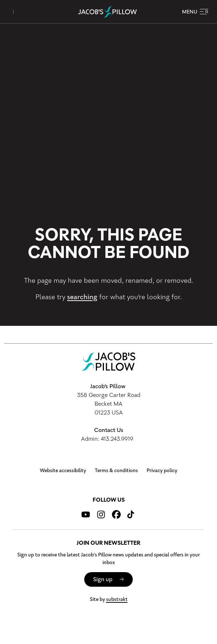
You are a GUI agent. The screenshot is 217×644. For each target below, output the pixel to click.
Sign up (103, 579)
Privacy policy (162, 471)
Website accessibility (63, 471)
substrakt (117, 599)
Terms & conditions (116, 471)
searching (82, 297)
